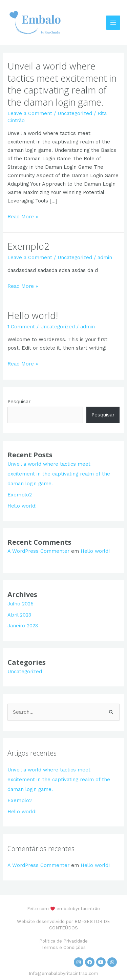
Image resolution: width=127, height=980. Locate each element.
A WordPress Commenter (38, 551)
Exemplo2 (28, 246)
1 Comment (21, 327)
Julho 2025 (20, 604)
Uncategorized (75, 113)
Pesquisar (19, 402)
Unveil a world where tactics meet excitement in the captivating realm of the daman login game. (62, 84)
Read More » (23, 216)
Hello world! (33, 315)
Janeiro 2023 (23, 626)
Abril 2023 (19, 615)
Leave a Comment (30, 113)
